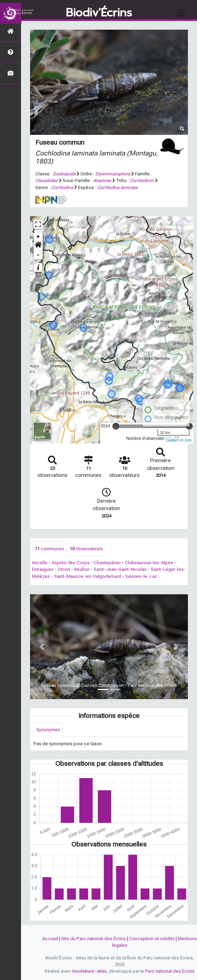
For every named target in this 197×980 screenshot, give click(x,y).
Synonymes (48, 730)
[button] (38, 246)
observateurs (86, 549)
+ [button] (38, 237)
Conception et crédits (152, 939)
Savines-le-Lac (141, 576)
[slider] (116, 426)
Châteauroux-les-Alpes (149, 563)
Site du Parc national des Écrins (94, 939)
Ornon (64, 569)
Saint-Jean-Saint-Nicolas (120, 569)
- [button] (38, 255)
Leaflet (172, 440)
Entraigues (43, 569)
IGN (188, 440)
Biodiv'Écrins (99, 13)
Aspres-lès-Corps (71, 563)
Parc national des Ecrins (170, 971)
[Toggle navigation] (182, 13)
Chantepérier (107, 563)
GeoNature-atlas (89, 971)
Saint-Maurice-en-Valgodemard (88, 576)
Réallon (82, 569)
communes (49, 549)
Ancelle (40, 563)
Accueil (50, 939)
